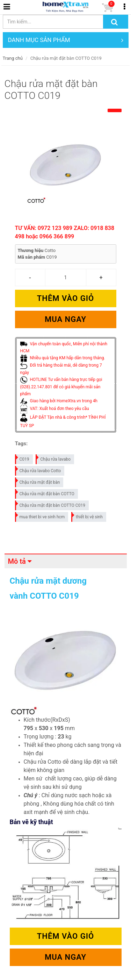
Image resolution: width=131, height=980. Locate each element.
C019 (23, 458)
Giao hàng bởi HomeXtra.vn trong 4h (59, 401)
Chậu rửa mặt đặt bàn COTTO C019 (50, 504)
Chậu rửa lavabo (53, 458)
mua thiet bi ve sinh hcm (40, 516)
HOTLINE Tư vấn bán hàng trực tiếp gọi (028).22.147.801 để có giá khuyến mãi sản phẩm (61, 387)
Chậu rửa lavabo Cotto (38, 470)
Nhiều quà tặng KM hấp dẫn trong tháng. (63, 358)
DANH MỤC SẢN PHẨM (66, 40)
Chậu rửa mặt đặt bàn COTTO (45, 493)
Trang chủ (13, 58)
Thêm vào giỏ (65, 298)
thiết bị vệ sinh (87, 516)
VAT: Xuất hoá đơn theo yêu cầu (55, 409)
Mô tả (17, 561)
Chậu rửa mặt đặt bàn (38, 481)
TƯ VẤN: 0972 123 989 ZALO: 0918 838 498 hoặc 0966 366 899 (65, 232)
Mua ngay (65, 319)
